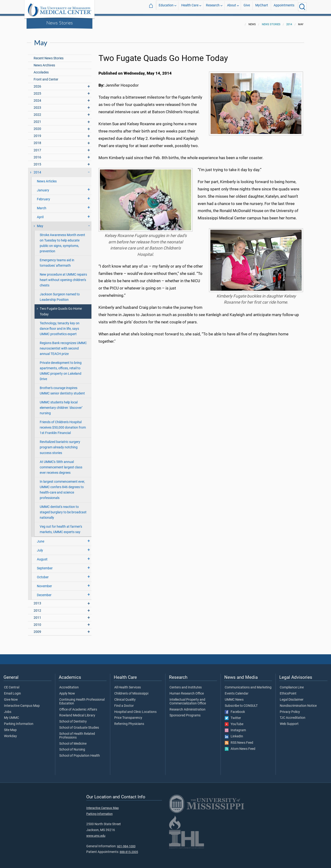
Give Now (11, 697)
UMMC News (234, 697)
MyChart (262, 7)
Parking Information (19, 721)
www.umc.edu (96, 833)
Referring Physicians (129, 721)
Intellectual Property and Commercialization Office (188, 699)
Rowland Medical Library (77, 713)
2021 (37, 119)
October (43, 574)
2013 (37, 601)
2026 (37, 84)
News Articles (47, 179)
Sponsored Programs (185, 713)
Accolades (41, 70)
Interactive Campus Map (22, 703)
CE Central (12, 685)
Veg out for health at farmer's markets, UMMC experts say (61, 526)
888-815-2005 (129, 849)
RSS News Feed (239, 740)
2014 (289, 22)
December (44, 592)
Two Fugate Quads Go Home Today (61, 309)
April (40, 214)
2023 (37, 105)
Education (166, 7)
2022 (37, 112)
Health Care (190, 7)
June (41, 539)
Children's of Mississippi (131, 691)
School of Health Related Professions (77, 733)
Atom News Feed (240, 746)
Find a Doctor (124, 703)
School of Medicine (73, 741)
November (44, 583)
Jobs (8, 709)
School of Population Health (80, 753)
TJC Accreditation (293, 715)
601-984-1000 (126, 843)
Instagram (235, 727)
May (40, 223)
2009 (37, 629)
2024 (37, 98)
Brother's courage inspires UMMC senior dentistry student (62, 388)
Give (247, 7)
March (42, 205)
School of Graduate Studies (79, 725)
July (40, 548)
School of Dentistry (73, 719)
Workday (10, 733)
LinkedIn (234, 734)
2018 (37, 140)
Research (213, 7)
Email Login (12, 691)
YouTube (234, 721)
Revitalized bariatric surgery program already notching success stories (60, 444)
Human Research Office (187, 691)
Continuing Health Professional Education (82, 699)
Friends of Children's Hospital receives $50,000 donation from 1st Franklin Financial (63, 425)
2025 (37, 91)
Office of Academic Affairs (78, 707)
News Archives (44, 62)
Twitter (233, 715)
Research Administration (187, 707)
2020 (37, 126)
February (43, 196)
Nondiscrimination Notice (298, 703)
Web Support (289, 721)
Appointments (284, 7)
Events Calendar (237, 691)
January (43, 187)
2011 (37, 615)
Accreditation (69, 685)
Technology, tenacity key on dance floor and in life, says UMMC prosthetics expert (60, 326)
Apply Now (67, 691)
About (232, 7)
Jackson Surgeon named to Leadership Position (60, 294)
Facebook (235, 709)
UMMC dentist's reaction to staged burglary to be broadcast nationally (63, 509)
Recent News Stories (49, 55)
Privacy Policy (290, 709)
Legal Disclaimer (292, 697)
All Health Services (128, 685)
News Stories (60, 23)
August (42, 557)
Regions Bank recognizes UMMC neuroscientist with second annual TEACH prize (63, 346)
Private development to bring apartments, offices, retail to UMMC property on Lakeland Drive (61, 368)
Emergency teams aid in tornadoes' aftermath (57, 260)
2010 (37, 622)
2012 (37, 608)
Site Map (10, 727)
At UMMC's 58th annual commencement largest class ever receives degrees (61, 464)
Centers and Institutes (186, 685)
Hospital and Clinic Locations (135, 709)
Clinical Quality (125, 697)
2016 (37, 155)
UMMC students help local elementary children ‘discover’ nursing (61, 405)
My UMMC (12, 715)
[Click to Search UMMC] (302, 7)
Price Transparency (128, 715)
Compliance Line (292, 685)
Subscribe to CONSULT (241, 703)
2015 (37, 162)
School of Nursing (72, 747)
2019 (37, 133)
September (45, 565)
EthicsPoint (288, 691)
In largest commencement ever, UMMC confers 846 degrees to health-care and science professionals (62, 487)
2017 (37, 147)
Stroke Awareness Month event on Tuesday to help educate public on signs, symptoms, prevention (62, 240)
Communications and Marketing (248, 685)
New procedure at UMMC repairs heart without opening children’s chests (63, 277)
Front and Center (46, 77)
